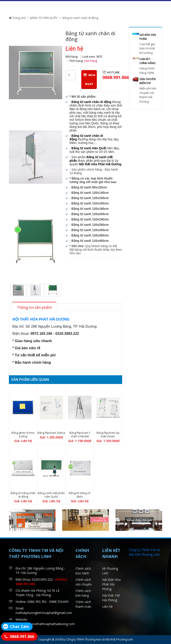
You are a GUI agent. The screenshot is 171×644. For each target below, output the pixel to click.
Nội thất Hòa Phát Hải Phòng (111, 584)
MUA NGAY (89, 79)
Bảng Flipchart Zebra (51, 433)
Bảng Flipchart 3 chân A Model (80, 434)
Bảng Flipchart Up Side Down (108, 434)
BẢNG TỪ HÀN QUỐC (44, 18)
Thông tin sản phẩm (34, 307)
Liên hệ (107, 607)
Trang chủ (17, 18)
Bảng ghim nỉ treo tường (23, 434)
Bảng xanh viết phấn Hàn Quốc (51, 495)
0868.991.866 (22, 636)
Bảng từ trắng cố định (80, 495)
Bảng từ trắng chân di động (23, 495)
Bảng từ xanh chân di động (80, 18)
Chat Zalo (20, 626)
